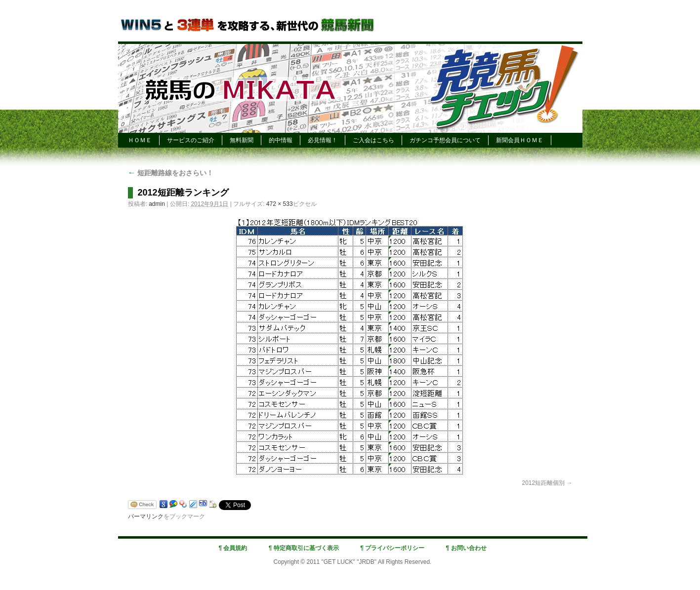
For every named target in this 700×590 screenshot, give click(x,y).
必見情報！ (323, 140)
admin (157, 204)
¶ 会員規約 (233, 548)
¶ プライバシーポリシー (392, 548)
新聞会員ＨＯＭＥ (520, 140)
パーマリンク (146, 516)
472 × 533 (280, 204)
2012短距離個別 (543, 483)
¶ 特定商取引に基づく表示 (304, 548)
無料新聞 (242, 140)
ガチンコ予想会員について (445, 140)
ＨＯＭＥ (140, 140)
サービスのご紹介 (191, 140)
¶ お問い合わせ (466, 548)
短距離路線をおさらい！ (171, 173)
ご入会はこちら (373, 140)
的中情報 (281, 140)
